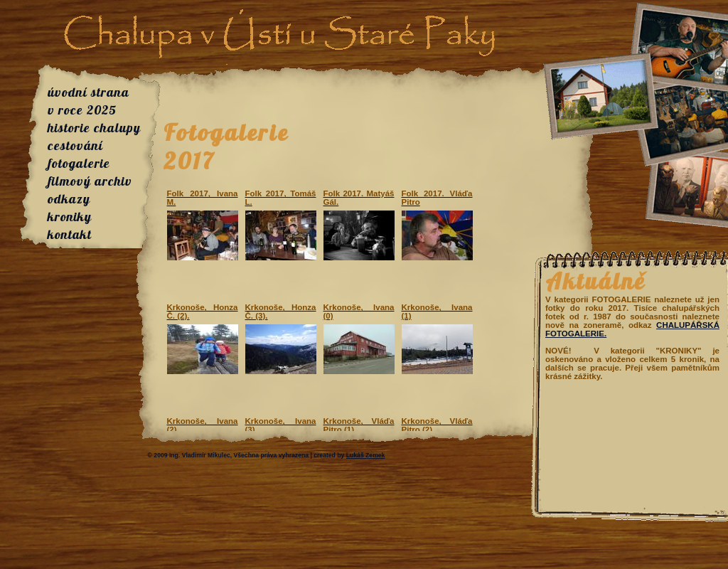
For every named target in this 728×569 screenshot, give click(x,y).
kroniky (70, 217)
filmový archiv (90, 181)
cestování (75, 145)
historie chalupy (94, 128)
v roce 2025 (82, 110)
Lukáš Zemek (366, 455)
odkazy (69, 199)
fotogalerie (79, 163)
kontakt (70, 234)
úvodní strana (89, 92)
